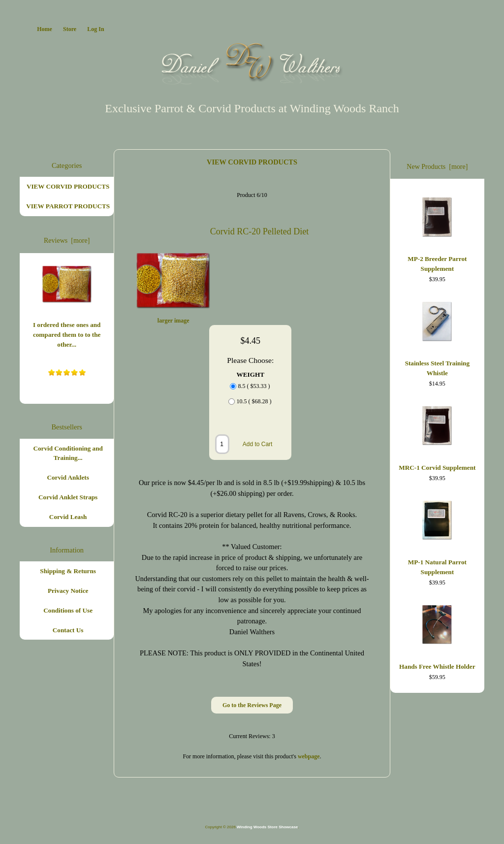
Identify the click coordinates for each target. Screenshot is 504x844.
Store (70, 29)
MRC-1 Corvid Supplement (437, 436)
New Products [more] (437, 167)
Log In (95, 29)
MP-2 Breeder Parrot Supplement (437, 232)
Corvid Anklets (68, 477)
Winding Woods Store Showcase (267, 827)
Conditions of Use (68, 610)
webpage (309, 756)
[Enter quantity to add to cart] (222, 444)
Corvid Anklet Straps (68, 497)
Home (45, 29)
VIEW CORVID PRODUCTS (252, 162)
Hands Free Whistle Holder (437, 635)
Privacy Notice (68, 591)
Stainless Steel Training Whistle (437, 337)
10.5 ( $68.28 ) (254, 402)
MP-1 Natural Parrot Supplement (437, 536)
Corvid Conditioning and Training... (68, 453)
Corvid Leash (68, 517)
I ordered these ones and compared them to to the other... (67, 305)
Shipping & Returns (68, 571)
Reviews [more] (67, 241)
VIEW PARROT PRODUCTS (68, 206)
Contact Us (68, 630)
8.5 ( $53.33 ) (254, 387)
